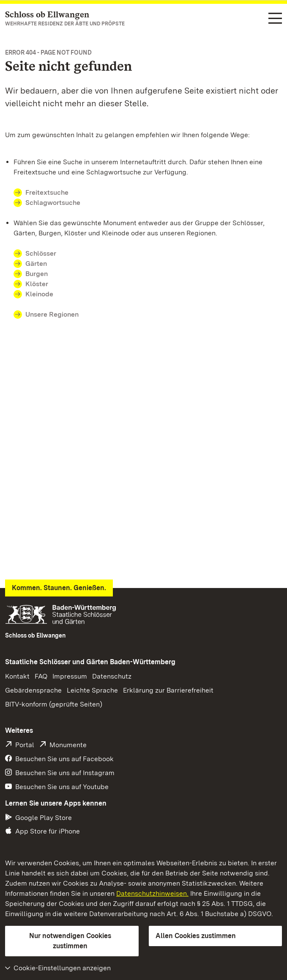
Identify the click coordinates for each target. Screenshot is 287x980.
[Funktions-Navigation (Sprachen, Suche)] (275, 19)
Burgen (37, 274)
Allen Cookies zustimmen (196, 936)
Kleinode (39, 294)
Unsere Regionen (52, 314)
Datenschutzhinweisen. (152, 893)
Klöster (37, 284)
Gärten (36, 264)
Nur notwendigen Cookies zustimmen (70, 941)
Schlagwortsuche (53, 203)
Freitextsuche (47, 192)
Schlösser (41, 253)
